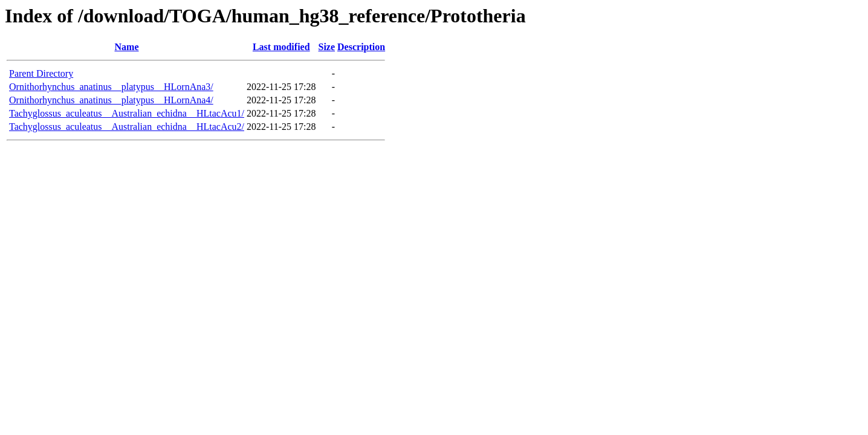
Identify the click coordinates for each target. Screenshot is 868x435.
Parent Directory (41, 73)
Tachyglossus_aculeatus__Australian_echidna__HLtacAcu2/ (127, 127)
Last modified (281, 47)
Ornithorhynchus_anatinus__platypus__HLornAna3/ (111, 87)
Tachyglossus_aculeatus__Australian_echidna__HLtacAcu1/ (127, 113)
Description (361, 47)
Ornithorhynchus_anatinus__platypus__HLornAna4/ (111, 100)
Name (127, 47)
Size (327, 47)
